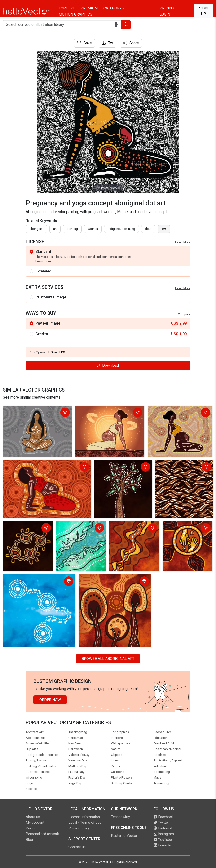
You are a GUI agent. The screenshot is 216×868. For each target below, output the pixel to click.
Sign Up (203, 11)
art (55, 229)
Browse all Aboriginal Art (108, 659)
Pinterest (163, 828)
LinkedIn (162, 845)
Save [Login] (84, 43)
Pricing (167, 8)
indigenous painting (121, 229)
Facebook (164, 817)
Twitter (161, 823)
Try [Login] (107, 43)
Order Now (50, 700)
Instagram (164, 834)
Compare (184, 314)
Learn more (43, 261)
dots (148, 229)
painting (72, 229)
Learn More (183, 242)
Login (165, 14)
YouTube (163, 840)
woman (93, 229)
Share (131, 43)
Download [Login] (108, 365)
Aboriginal (36, 229)
